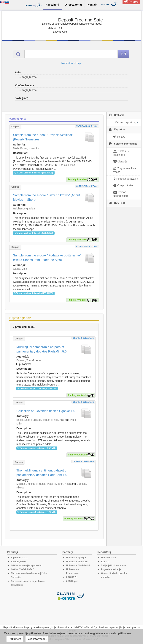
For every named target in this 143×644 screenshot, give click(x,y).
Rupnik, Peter (45, 484)
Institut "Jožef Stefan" (23, 569)
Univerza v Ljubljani (77, 558)
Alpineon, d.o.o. (19, 558)
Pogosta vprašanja (111, 569)
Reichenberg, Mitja (24, 209)
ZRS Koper (72, 581)
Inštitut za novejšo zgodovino (27, 565)
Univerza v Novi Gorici (78, 565)
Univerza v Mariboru (77, 562)
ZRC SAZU (72, 577)
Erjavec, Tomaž (25, 360)
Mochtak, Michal (26, 484)
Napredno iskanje (72, 63)
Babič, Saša (23, 420)
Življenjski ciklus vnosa (113, 565)
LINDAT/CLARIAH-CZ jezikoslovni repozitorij (96, 627)
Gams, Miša (20, 269)
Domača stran (108, 558)
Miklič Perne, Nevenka (26, 148)
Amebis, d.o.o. (19, 562)
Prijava (131, 2)
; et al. (54, 362)
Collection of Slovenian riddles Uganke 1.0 (46, 411)
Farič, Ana (58, 420)
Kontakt (105, 562)
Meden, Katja (63, 484)
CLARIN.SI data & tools (87, 126)
